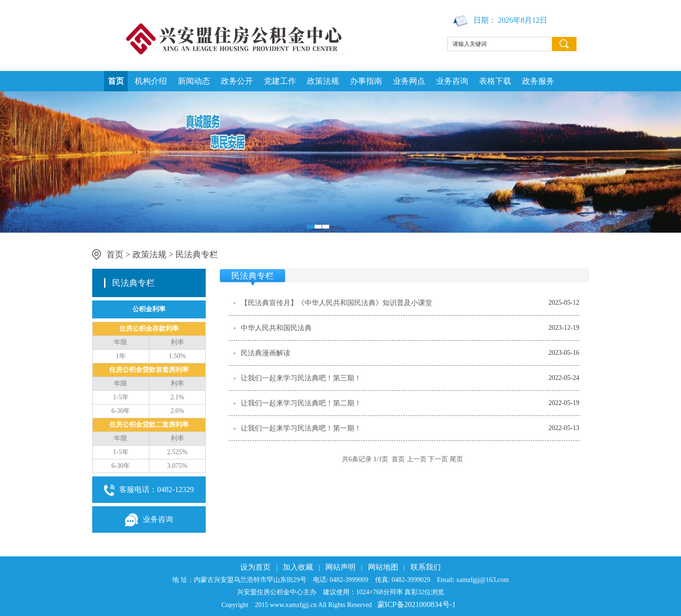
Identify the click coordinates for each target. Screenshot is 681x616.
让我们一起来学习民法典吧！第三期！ (301, 378)
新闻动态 (194, 81)
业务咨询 (452, 81)
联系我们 (426, 567)
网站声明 (340, 567)
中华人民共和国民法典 (276, 328)
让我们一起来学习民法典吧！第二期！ (301, 403)
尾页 (456, 459)
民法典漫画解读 (266, 353)
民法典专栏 (197, 255)
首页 (116, 81)
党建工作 (280, 81)
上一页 (417, 459)
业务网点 (409, 81)
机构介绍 (151, 81)
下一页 (438, 459)
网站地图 (383, 567)
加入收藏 (298, 567)
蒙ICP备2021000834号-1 (417, 604)
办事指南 (366, 81)
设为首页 (255, 567)
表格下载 (495, 81)
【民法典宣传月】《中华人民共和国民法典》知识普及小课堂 (336, 303)
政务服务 (538, 81)
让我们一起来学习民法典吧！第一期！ (301, 428)
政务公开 (237, 81)
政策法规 (323, 81)
